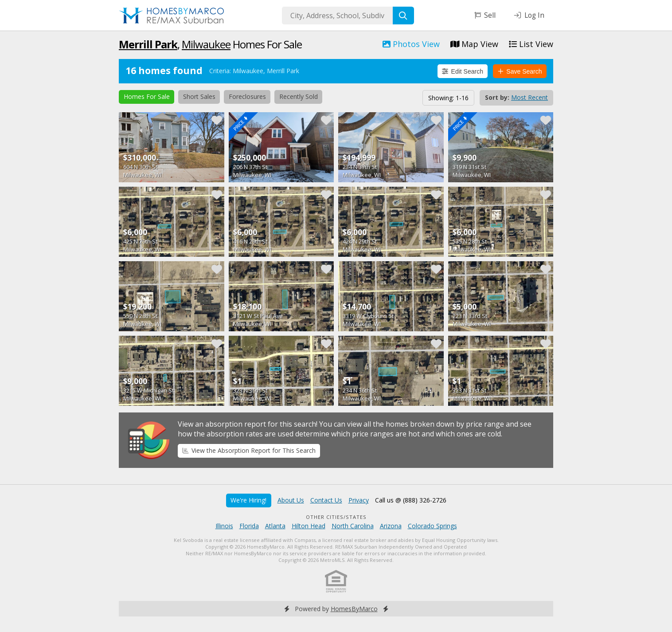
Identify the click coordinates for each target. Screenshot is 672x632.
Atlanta (275, 526)
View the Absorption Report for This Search (249, 450)
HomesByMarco (354, 609)
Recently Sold (299, 96)
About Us (291, 500)
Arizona (391, 526)
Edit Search (463, 71)
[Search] (403, 16)
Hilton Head (309, 526)
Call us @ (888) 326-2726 (411, 500)
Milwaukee (206, 44)
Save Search (520, 71)
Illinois (224, 526)
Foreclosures (247, 96)
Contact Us (326, 500)
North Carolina (353, 526)
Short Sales (199, 96)
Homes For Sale (147, 96)
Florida (249, 526)
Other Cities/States (336, 517)
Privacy (359, 500)
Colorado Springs (432, 526)
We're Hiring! (248, 500)
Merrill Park (148, 44)
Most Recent (529, 97)
